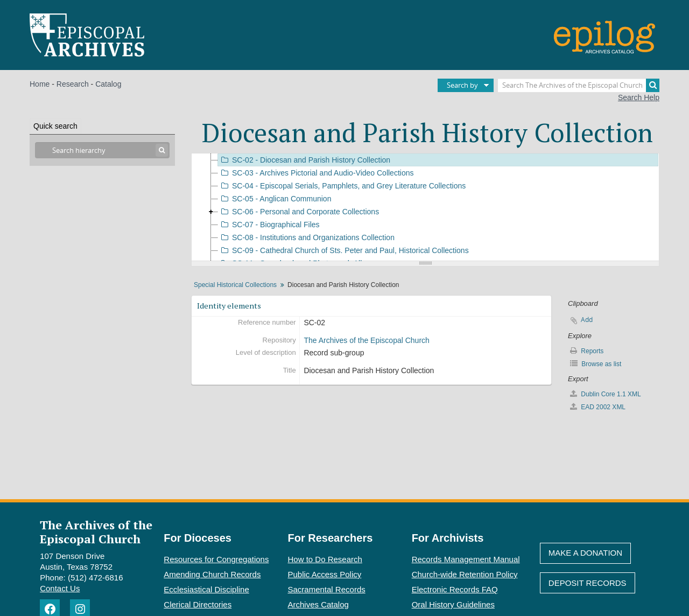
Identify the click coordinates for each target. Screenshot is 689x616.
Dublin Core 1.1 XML (606, 394)
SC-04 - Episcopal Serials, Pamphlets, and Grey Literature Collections (342, 186)
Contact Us (60, 588)
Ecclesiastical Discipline (206, 589)
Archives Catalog (318, 604)
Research (73, 84)
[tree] (425, 207)
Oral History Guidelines (453, 604)
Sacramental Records (327, 589)
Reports (587, 351)
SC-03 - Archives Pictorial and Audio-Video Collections (316, 173)
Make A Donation (585, 553)
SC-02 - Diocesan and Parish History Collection (304, 160)
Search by (462, 85)
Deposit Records (588, 583)
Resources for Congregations (216, 559)
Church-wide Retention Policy (465, 574)
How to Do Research (325, 559)
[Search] (653, 85)
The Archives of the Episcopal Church (366, 340)
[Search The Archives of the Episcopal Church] (579, 85)
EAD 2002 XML (598, 407)
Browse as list (596, 364)
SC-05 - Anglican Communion (275, 199)
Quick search (55, 126)
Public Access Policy (325, 574)
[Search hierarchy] (102, 150)
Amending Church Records (212, 574)
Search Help (639, 97)
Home (40, 84)
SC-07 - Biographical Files (269, 225)
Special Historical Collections (235, 285)
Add (587, 320)
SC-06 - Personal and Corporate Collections (298, 212)
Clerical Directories (198, 604)
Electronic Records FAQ (455, 589)
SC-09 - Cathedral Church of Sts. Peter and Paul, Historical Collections (343, 250)
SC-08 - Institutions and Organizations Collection (306, 237)
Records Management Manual (466, 559)
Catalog (108, 84)
